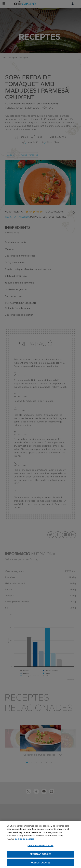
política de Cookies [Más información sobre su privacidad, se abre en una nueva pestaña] (24, 839)
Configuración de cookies (40, 846)
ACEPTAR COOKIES (41, 863)
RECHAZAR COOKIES (40, 854)
